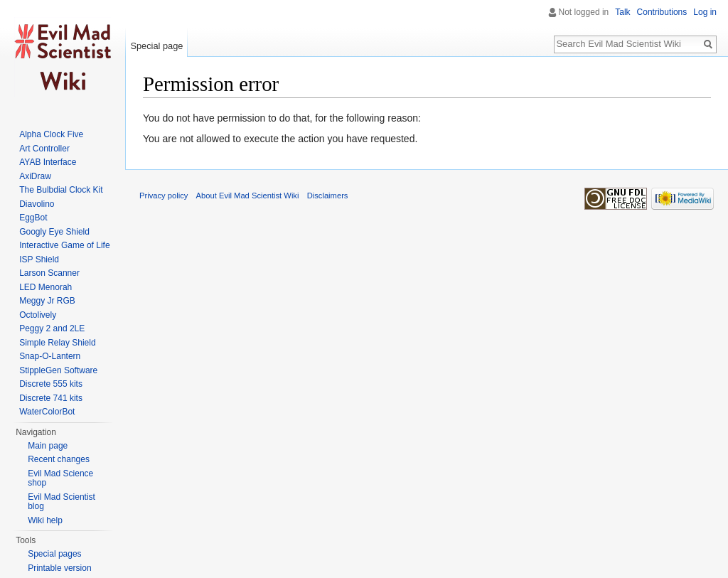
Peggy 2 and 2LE (52, 328)
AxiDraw (35, 176)
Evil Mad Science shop (60, 478)
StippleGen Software (58, 370)
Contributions (662, 12)
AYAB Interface (48, 162)
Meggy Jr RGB (47, 301)
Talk (622, 12)
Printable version (59, 568)
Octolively (38, 315)
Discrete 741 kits (51, 398)
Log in (705, 12)
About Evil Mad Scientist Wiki (248, 196)
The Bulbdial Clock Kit (61, 190)
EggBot (33, 218)
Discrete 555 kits (51, 384)
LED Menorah (45, 287)
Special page (156, 46)
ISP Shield (39, 259)
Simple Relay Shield (57, 343)
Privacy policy (164, 196)
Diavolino (37, 204)
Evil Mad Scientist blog (61, 502)
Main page (48, 446)
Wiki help (45, 520)
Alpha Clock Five (51, 134)
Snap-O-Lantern (50, 356)
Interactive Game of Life (64, 245)
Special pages (54, 554)
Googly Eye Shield (54, 232)
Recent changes (59, 459)
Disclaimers (328, 196)
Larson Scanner (49, 273)
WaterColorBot (47, 412)
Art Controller (44, 149)
